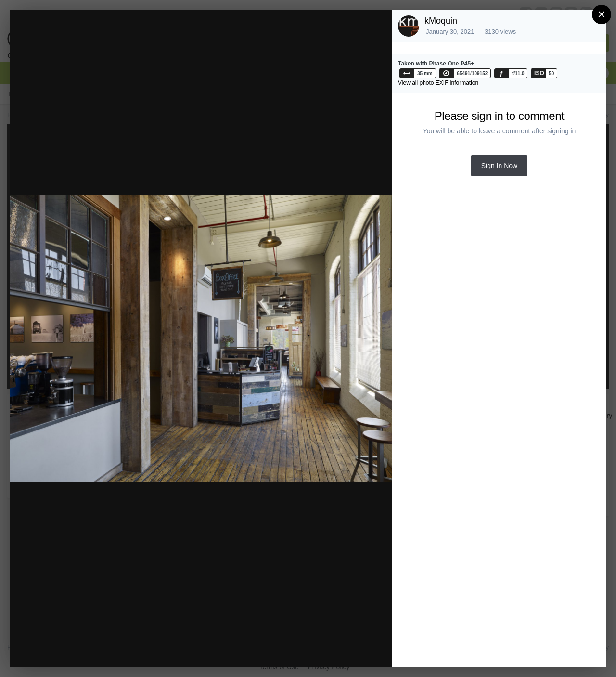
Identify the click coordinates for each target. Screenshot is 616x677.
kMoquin (441, 21)
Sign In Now (499, 166)
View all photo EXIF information (438, 83)
